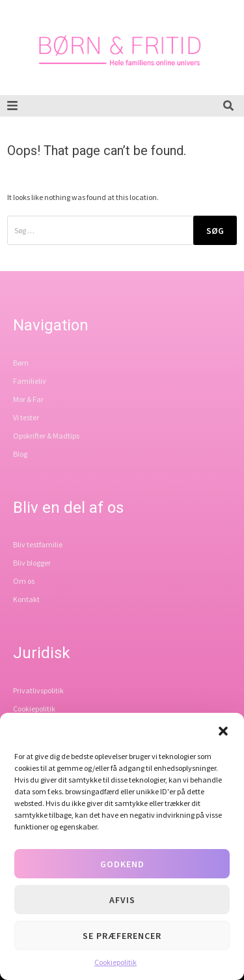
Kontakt (26, 599)
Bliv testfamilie (38, 544)
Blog (20, 454)
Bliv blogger (32, 563)
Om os (24, 581)
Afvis (122, 900)
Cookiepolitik (115, 962)
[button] (223, 731)
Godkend (122, 864)
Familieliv (30, 381)
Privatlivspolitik (38, 690)
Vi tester (26, 417)
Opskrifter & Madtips (46, 436)
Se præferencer (122, 936)
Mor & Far (28, 399)
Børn (21, 363)
